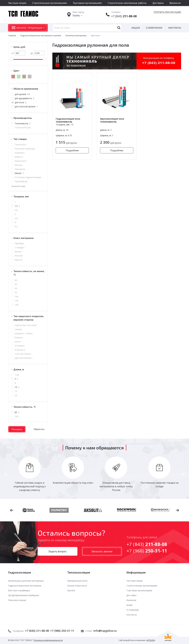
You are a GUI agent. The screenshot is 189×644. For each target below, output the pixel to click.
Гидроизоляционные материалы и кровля (41, 35)
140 (16, 305)
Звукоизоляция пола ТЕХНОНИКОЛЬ (112, 120)
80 (16, 280)
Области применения (26, 89)
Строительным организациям (49, 3)
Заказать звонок (102, 551)
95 (16, 292)
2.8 (16, 210)
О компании (154, 28)
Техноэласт (21, 145)
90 (16, 288)
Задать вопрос (58, 551)
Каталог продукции (29, 28)
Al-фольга (20, 350)
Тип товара (20, 139)
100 (16, 297)
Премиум (19, 243)
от (18, 53)
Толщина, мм (21, 196)
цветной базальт (23, 358)
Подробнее (72, 150)
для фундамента (24, 98)
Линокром (20, 169)
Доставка (158, 3)
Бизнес (18, 252)
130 (16, 301)
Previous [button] (6, 474)
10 (17, 387)
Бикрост (19, 157)
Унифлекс (20, 153)
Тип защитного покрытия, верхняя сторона (29, 318)
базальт (19, 337)
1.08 (17, 375)
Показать (17, 429)
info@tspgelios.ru (105, 631)
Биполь (18, 165)
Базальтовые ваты (77, 586)
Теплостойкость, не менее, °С (29, 273)
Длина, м (19, 369)
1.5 (17, 206)
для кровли (22, 94)
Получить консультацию (167, 12)
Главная (12, 35)
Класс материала (24, 238)
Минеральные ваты (77, 581)
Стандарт (20, 247)
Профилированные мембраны (24, 595)
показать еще (18, 186)
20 (16, 395)
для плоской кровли (26, 106)
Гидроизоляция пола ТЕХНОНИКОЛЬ (68, 120)
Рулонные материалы (76, 35)
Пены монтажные (17, 600)
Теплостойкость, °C (25, 407)
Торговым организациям (87, 3)
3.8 (16, 218)
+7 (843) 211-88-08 (37, 631)
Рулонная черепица (25, 149)
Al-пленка (19, 346)
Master (19, 173)
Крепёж (71, 590)
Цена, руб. (20, 47)
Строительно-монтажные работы (127, 3)
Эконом (19, 256)
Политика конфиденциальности (48, 640)
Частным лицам (17, 3)
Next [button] (183, 474)
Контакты (175, 28)
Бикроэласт (21, 161)
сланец (18, 329)
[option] (30, 474)
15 (16, 391)
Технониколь (22, 123)
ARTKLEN (151, 640)
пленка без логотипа (25, 325)
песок (18, 342)
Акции (136, 28)
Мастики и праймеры (19, 590)
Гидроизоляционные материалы (25, 586)
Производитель (23, 118)
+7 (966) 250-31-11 (62, 631)
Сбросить (39, 429)
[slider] (12, 59)
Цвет (16, 71)
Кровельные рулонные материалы (26, 581)
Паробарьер (21, 181)
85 (16, 284)
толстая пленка (23, 354)
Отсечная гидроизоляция (28, 177)
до (38, 53)
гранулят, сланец (23, 333)
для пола (20, 102)
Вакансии (175, 3)
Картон (18, 260)
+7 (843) (124, 16)
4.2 (16, 227)
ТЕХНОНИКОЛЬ (23, 128)
